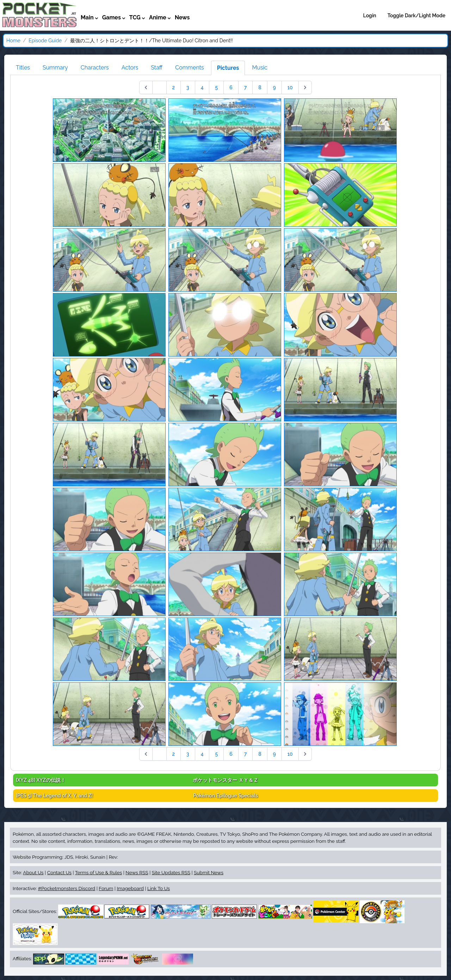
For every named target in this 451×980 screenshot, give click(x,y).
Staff (157, 68)
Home (13, 41)
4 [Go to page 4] (202, 87)
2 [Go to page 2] (174, 87)
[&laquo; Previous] (146, 87)
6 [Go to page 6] (231, 87)
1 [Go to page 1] (159, 87)
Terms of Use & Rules (98, 872)
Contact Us (59, 872)
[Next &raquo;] (305, 87)
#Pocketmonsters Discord (67, 888)
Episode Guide (45, 41)
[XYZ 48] (41, 780)
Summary (55, 68)
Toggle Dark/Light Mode (416, 16)
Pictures (228, 68)
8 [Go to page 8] (260, 87)
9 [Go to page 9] (274, 87)
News (182, 17)
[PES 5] (54, 796)
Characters (95, 68)
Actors (130, 68)
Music (260, 68)
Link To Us (159, 888)
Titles (23, 68)
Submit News (209, 872)
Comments (190, 68)
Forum (106, 888)
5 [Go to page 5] (216, 87)
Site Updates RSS (171, 872)
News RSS (137, 872)
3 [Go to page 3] (188, 87)
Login (370, 16)
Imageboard (130, 888)
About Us (33, 872)
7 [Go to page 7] (246, 87)
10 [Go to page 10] (290, 87)
